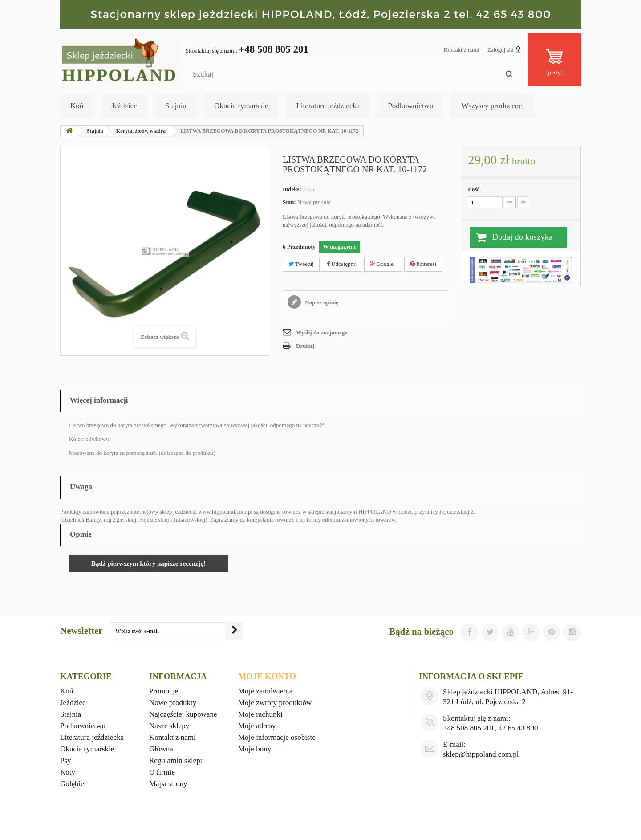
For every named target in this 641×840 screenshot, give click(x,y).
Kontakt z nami (462, 50)
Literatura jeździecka (328, 106)
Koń (77, 106)
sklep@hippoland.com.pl (481, 754)
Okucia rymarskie (241, 106)
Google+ (383, 264)
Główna (161, 749)
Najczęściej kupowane (183, 714)
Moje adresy (257, 726)
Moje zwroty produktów (275, 703)
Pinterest (423, 264)
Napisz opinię (321, 302)
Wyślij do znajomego (322, 332)
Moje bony (255, 749)
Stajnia (176, 106)
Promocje (164, 691)
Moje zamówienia (265, 691)
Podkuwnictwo (410, 106)
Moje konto (267, 676)
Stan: (289, 202)
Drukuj (305, 346)
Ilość (474, 189)
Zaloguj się (504, 49)
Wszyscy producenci (493, 106)
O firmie (162, 772)
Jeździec (124, 106)
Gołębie (72, 784)
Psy (66, 760)
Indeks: (292, 189)
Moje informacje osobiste (277, 737)
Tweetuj (301, 264)
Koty (68, 772)
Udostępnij (342, 264)
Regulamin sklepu (176, 760)
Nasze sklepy (169, 726)
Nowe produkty (173, 703)
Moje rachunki (260, 714)
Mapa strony (168, 784)
